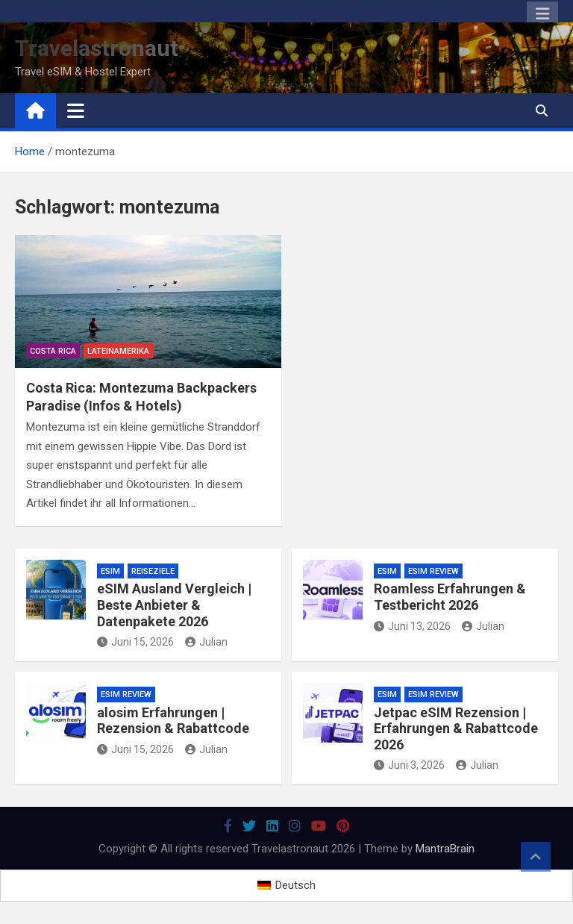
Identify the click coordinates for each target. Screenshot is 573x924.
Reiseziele (153, 571)
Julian (206, 642)
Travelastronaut (97, 48)
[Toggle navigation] (76, 110)
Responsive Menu (542, 14)
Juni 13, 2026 (412, 626)
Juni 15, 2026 (135, 642)
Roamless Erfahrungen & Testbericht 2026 (450, 597)
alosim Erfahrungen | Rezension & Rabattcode (173, 721)
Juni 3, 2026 (409, 765)
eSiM (110, 571)
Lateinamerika (118, 351)
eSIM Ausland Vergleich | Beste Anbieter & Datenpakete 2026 (174, 605)
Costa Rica (53, 351)
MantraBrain (445, 849)
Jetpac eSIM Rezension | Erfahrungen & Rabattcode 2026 (456, 728)
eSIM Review (433, 571)
